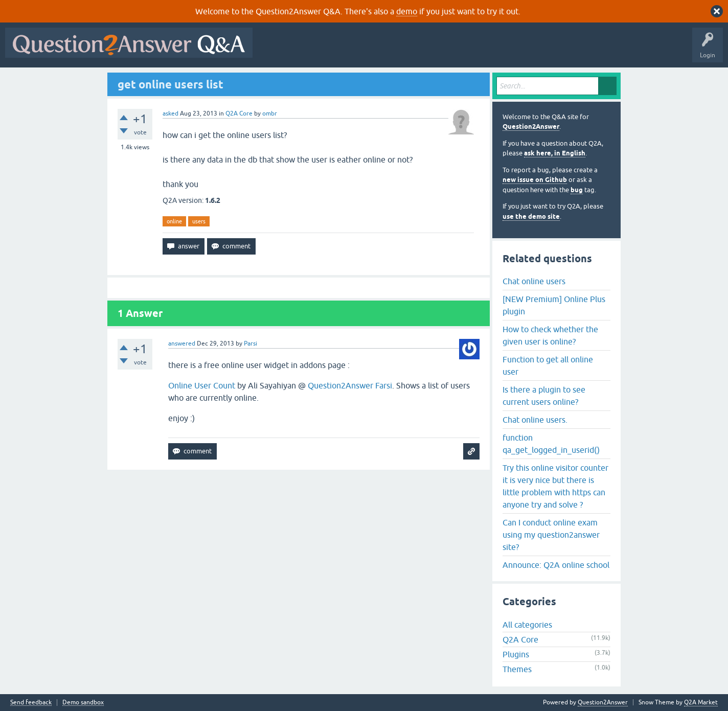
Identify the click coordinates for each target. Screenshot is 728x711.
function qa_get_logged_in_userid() (551, 444)
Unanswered (391, 50)
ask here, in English (555, 153)
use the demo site (531, 216)
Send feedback (31, 703)
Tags (430, 50)
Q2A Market (701, 702)
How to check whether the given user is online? (550, 335)
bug (577, 190)
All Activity (276, 50)
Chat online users (534, 281)
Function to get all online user (548, 365)
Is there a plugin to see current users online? (544, 396)
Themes (517, 669)
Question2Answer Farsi (350, 385)
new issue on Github (535, 180)
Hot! (352, 50)
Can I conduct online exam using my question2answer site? (551, 535)
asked (170, 113)
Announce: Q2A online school (556, 565)
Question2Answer (531, 127)
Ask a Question (505, 50)
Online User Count (202, 385)
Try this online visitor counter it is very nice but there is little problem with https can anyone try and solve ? (555, 486)
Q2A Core (239, 113)
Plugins (516, 654)
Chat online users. (535, 420)
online (174, 221)
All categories (527, 625)
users (199, 221)
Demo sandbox (83, 703)
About (573, 50)
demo (407, 11)
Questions (316, 50)
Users (462, 50)
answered (182, 343)
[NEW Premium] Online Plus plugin (554, 305)
